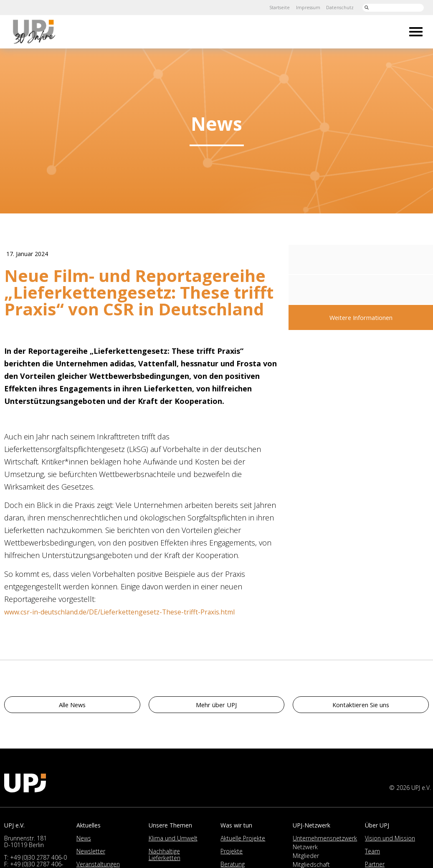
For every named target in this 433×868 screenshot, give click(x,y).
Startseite (270, 7)
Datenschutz (337, 7)
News (84, 841)
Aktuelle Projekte (243, 841)
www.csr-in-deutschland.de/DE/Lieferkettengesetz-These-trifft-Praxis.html (138, 614)
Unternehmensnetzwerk (325, 841)
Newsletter (91, 854)
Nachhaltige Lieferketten (165, 857)
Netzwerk (305, 849)
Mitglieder (306, 858)
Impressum (302, 7)
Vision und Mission (390, 841)
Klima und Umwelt (173, 841)
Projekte (232, 854)
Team (372, 854)
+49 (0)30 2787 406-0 (38, 860)
